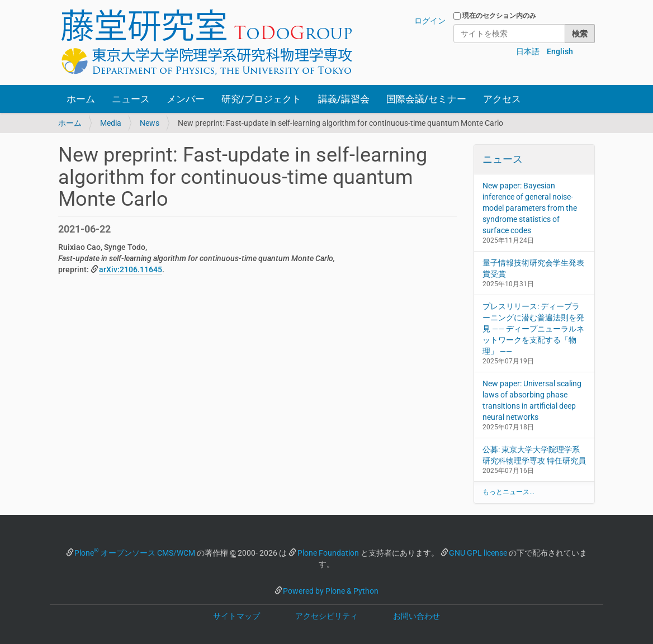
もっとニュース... (508, 492)
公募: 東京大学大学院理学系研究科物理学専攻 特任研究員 (534, 455)
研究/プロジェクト (261, 99)
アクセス (502, 99)
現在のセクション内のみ (499, 16)
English (560, 51)
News (150, 123)
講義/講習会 (344, 99)
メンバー (186, 99)
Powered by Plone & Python (331, 591)
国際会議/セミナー (426, 99)
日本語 (528, 51)
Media (111, 123)
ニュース (131, 99)
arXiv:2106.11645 (131, 269)
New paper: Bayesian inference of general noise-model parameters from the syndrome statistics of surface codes (530, 208)
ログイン (430, 21)
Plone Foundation (328, 553)
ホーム (81, 99)
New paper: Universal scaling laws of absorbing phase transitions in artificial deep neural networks (532, 400)
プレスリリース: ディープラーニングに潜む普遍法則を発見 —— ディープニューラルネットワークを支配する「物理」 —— (533, 329)
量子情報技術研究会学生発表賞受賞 (533, 268)
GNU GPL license (478, 553)
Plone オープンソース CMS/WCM (135, 553)
